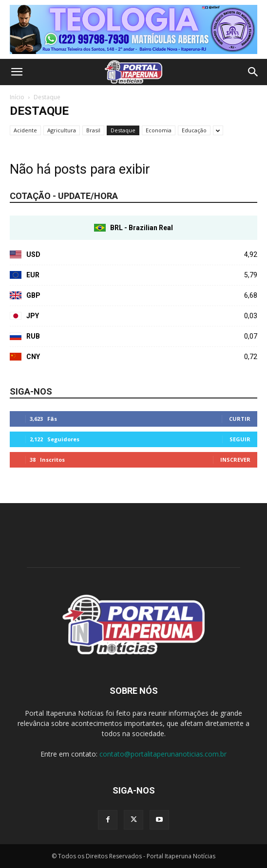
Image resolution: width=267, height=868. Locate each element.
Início (17, 97)
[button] (17, 72)
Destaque (123, 130)
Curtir (240, 419)
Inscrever (235, 460)
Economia (159, 130)
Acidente (25, 130)
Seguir (240, 439)
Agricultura (62, 130)
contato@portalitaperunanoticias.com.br (163, 754)
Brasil (93, 130)
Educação (194, 130)
